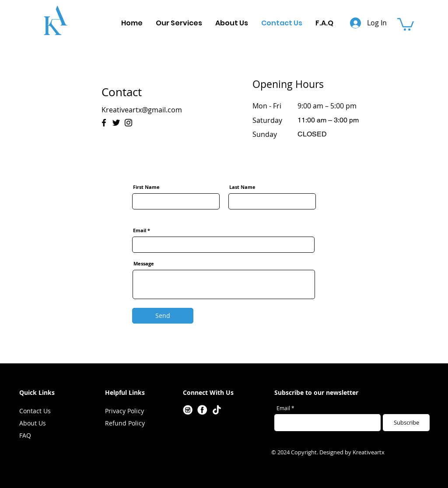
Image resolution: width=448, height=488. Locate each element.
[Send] (163, 316)
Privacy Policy (124, 411)
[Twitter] (116, 123)
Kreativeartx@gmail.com (142, 110)
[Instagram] (128, 123)
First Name (146, 187)
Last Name (242, 187)
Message (144, 263)
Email (140, 230)
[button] (406, 24)
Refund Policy (125, 423)
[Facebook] (104, 123)
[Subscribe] (406, 423)
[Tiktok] (217, 410)
